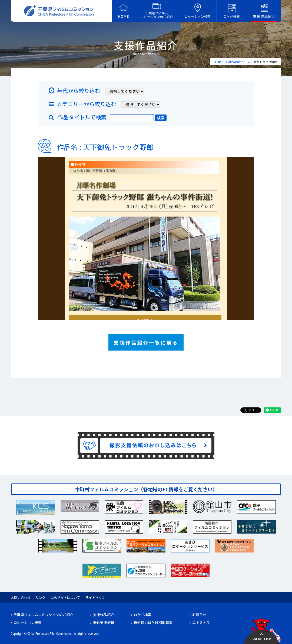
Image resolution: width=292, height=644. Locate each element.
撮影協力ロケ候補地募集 (153, 622)
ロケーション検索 (28, 622)
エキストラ (201, 622)
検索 (161, 118)
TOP (218, 62)
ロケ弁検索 (143, 615)
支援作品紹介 (234, 62)
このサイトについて (65, 597)
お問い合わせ (21, 597)
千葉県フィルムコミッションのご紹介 (43, 615)
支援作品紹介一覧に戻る (146, 342)
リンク (41, 597)
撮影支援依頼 (104, 622)
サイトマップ (95, 597)
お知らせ (199, 615)
